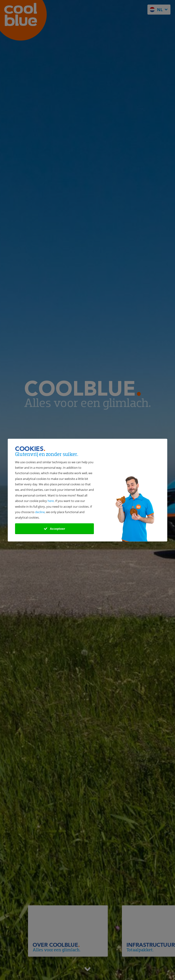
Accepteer (54, 529)
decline (40, 512)
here (51, 501)
